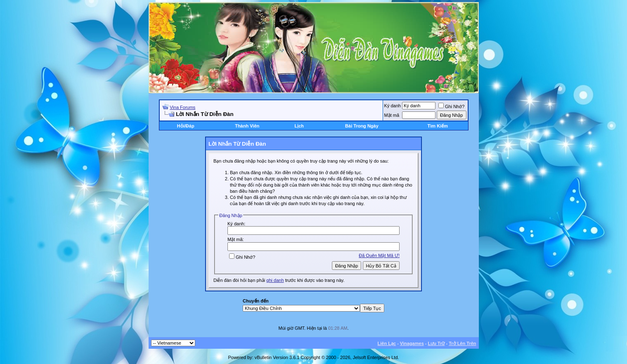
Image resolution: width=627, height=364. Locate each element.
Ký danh (393, 106)
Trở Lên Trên (462, 343)
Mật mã (392, 115)
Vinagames (412, 343)
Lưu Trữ (437, 343)
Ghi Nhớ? (451, 106)
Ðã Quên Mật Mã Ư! (379, 255)
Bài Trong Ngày (362, 126)
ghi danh (275, 280)
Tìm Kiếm (438, 126)
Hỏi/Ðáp (186, 126)
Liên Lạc (387, 343)
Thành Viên (247, 126)
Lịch (299, 126)
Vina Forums (182, 107)
